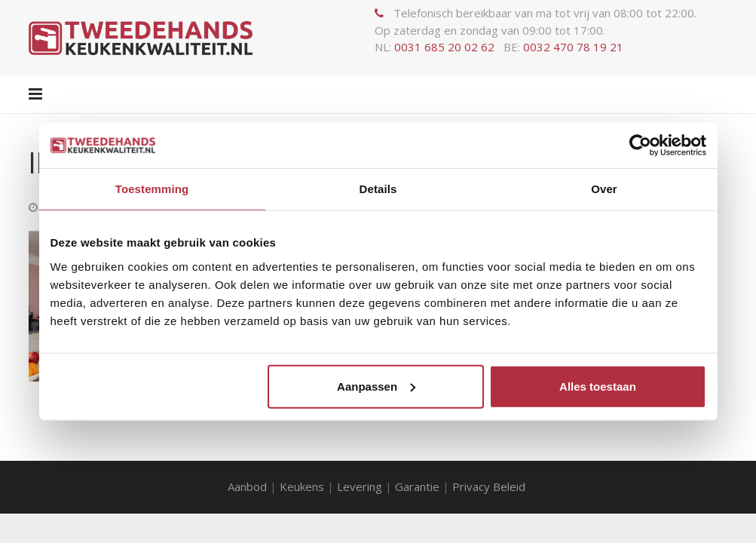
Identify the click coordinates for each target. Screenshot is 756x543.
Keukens (302, 486)
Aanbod (247, 486)
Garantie (417, 486)
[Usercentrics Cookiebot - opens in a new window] (640, 146)
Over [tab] (604, 189)
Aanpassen (376, 386)
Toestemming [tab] (152, 189)
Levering (360, 486)
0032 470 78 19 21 (573, 47)
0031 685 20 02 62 (444, 47)
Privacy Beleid (490, 486)
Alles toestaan (598, 386)
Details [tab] (378, 189)
